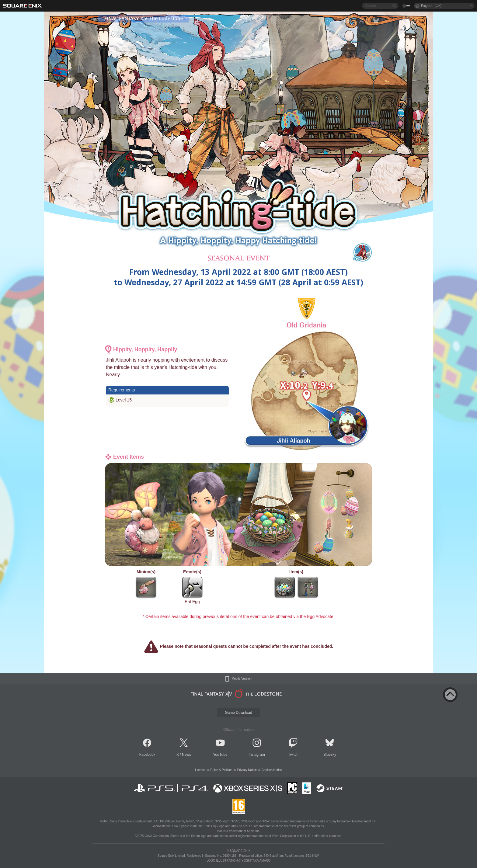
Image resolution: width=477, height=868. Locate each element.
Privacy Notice (247, 770)
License (200, 770)
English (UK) (431, 6)
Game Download (238, 713)
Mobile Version (242, 679)
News (186, 755)
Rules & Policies (221, 770)
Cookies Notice (272, 770)
